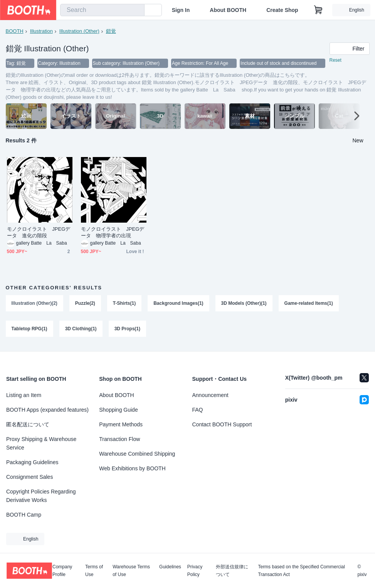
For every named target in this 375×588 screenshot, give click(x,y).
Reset (335, 60)
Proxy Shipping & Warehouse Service (41, 443)
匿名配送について (28, 424)
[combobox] (102, 10)
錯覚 (111, 31)
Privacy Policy (195, 571)
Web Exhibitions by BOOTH (132, 468)
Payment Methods (121, 424)
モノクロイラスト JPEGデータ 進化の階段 (39, 232)
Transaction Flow (119, 439)
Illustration (41, 31)
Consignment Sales (29, 477)
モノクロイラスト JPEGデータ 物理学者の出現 (113, 232)
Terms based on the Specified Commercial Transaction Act (301, 571)
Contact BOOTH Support (222, 424)
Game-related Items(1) (309, 303)
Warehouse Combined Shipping (137, 454)
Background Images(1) (178, 303)
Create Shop (282, 10)
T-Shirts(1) (124, 303)
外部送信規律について (232, 571)
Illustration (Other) (79, 31)
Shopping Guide (118, 410)
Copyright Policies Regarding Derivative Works (41, 496)
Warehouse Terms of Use (131, 571)
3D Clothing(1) (81, 329)
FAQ (198, 410)
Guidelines (170, 567)
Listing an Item (24, 395)
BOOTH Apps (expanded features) (47, 410)
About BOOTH (228, 10)
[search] (137, 10)
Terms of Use (94, 571)
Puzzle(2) (85, 303)
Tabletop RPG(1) (29, 329)
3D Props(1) (127, 329)
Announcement (210, 395)
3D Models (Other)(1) (244, 303)
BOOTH (15, 31)
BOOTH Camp (24, 515)
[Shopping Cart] (318, 10)
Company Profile (62, 571)
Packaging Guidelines (32, 462)
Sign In (181, 10)
